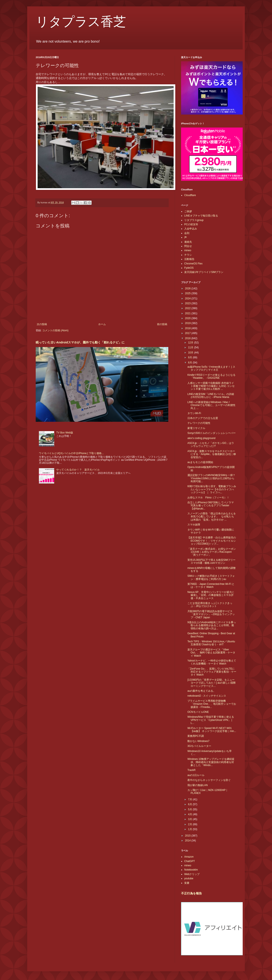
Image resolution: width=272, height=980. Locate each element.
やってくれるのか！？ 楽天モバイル (78, 470)
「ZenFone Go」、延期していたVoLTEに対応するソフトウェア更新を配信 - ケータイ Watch (212, 672)
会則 (187, 233)
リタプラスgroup (194, 220)
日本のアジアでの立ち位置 (203, 418)
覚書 (187, 883)
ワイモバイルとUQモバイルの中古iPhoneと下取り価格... (71, 453)
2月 (190, 824)
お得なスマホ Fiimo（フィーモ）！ (208, 498)
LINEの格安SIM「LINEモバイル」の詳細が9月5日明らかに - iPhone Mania (211, 396)
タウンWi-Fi (194, 413)
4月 (190, 814)
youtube (189, 878)
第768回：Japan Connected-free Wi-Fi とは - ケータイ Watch (211, 585)
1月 (190, 829)
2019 (188, 323)
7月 (190, 799)
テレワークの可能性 (199, 423)
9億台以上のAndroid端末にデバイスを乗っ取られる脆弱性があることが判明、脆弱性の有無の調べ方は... (212, 625)
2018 (188, 328)
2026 (188, 288)
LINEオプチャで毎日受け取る (201, 216)
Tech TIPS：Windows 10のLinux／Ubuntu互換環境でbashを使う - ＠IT (211, 643)
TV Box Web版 (65, 433)
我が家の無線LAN (198, 785)
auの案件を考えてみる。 (202, 691)
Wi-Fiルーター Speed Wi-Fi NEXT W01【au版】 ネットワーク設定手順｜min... (212, 730)
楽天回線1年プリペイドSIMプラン (204, 272)
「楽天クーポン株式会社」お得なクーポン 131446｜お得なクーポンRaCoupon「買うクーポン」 (212, 552)
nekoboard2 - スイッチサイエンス (207, 696)
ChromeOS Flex (193, 264)
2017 (188, 333)
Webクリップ (192, 874)
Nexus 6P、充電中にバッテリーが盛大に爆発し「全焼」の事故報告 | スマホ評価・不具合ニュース (211, 595)
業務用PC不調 (196, 736)
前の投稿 (162, 324)
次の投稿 (42, 324)
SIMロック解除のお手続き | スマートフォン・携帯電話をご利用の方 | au (211, 577)
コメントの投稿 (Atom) (55, 330)
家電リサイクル (196, 428)
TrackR (191, 770)
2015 (188, 836)
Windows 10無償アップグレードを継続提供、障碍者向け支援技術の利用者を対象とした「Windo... (211, 762)
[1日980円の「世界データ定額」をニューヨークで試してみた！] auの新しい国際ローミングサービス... (212, 683)
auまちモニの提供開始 (200, 462)
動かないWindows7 (198, 741)
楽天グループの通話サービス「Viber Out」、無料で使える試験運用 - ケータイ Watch (211, 653)
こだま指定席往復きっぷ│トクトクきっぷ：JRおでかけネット (210, 605)
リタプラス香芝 (81, 22)
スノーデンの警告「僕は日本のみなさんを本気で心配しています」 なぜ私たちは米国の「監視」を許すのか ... (212, 517)
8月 (190, 363)
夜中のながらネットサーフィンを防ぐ (209, 780)
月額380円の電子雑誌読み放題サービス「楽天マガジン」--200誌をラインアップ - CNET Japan (211, 614)
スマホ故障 (194, 525)
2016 (188, 338)
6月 (190, 804)
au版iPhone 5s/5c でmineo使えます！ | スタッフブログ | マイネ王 (211, 368)
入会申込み (191, 229)
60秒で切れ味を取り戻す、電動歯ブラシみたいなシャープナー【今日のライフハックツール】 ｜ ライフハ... (212, 489)
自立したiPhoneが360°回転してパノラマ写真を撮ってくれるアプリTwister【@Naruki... (211, 506)
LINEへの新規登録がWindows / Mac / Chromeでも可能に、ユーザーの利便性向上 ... (211, 405)
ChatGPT (190, 861)
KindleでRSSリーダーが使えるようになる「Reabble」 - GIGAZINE (211, 376)
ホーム (102, 324)
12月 (191, 343)
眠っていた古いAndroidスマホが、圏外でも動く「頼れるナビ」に (80, 342)
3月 (190, 819)
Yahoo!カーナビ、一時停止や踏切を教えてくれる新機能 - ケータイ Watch (212, 662)
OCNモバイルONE (198, 712)
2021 (188, 313)
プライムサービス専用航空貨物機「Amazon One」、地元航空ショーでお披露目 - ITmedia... (212, 704)
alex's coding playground (201, 438)
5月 (190, 809)
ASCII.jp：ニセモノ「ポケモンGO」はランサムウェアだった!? (211, 445)
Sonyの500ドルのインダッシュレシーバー (212, 433)
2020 (188, 318)
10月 (191, 353)
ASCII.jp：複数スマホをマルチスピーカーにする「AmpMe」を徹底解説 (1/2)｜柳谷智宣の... (212, 454)
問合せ (188, 246)
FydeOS (189, 268)
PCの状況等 (191, 224)
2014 (188, 841)
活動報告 (189, 259)
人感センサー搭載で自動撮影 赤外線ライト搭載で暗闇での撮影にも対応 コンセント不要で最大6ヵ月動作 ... (211, 386)
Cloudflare (190, 195)
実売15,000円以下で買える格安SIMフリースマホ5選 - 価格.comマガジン (211, 561)
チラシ (188, 255)
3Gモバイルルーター (199, 746)
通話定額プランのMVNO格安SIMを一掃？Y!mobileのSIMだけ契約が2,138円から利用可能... (211, 478)
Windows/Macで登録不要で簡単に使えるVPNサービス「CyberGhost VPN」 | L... (211, 720)
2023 (188, 303)
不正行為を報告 (191, 893)
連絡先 (188, 242)
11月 (191, 347)
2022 (188, 308)
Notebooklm (191, 870)
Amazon (189, 857)
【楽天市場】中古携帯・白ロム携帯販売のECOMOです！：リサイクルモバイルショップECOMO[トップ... (212, 541)
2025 (188, 293)
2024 (188, 298)
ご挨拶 (188, 211)
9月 (190, 357)
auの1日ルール (196, 775)
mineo (188, 250)
